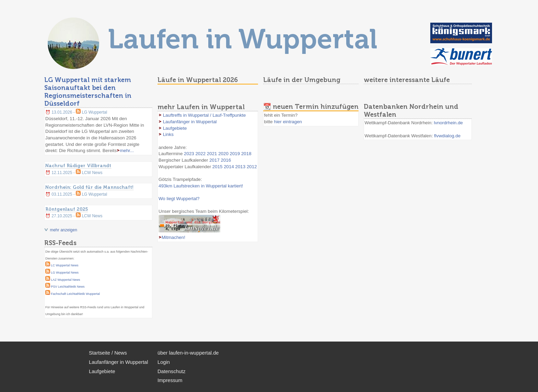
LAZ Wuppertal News (66, 280)
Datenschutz (171, 371)
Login (164, 362)
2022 (200, 154)
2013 (241, 167)
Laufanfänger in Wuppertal (190, 122)
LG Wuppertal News (65, 273)
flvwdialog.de (447, 136)
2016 (226, 160)
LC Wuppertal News (65, 265)
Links (168, 134)
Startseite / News (108, 353)
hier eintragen (288, 122)
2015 (218, 167)
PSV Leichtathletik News (68, 287)
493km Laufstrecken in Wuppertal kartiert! (201, 186)
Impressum (170, 380)
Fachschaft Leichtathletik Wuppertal (75, 294)
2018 (246, 154)
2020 (223, 154)
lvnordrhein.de (448, 123)
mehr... (127, 151)
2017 (214, 160)
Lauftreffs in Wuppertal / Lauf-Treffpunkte (204, 115)
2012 (252, 167)
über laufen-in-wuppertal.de (188, 353)
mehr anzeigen (63, 230)
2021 (212, 154)
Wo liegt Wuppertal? (179, 199)
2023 (189, 154)
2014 (229, 167)
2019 (235, 154)
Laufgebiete (175, 128)
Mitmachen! (173, 237)
